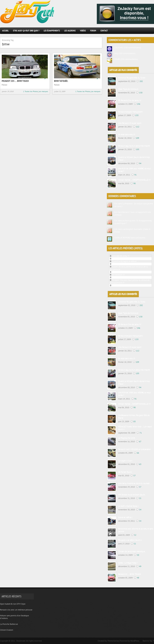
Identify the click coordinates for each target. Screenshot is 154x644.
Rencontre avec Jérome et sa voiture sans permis (136, 530)
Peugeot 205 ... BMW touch (124, 259)
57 (135, 476)
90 (135, 183)
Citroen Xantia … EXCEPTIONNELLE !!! (134, 180)
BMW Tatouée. (61, 81)
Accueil (5, 31)
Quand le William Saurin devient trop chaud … (134, 159)
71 (141, 433)
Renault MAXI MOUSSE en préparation (135, 449)
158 (141, 93)
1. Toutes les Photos (31, 91)
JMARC (117, 59)
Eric (116, 204)
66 (138, 453)
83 (135, 421)
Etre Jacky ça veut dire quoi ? (26, 31)
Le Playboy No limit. (127, 438)
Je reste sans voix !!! (127, 135)
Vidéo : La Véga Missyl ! (128, 563)
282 (141, 81)
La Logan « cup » (125, 461)
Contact (104, 31)
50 (138, 555)
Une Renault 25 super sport (130, 123)
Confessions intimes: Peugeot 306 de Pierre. (134, 417)
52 (135, 535)
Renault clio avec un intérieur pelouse (16, 610)
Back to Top (148, 641)
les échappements (52, 31)
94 (140, 163)
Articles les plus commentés (123, 70)
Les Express (140, 238)
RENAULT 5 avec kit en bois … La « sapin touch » (135, 428)
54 (140, 510)
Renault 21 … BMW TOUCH (130, 574)
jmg (116, 53)
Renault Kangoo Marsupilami (130, 112)
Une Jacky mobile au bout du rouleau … (135, 483)
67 (140, 441)
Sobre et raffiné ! (125, 517)
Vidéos (83, 31)
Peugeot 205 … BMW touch (15, 81)
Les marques (43, 91)
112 (138, 127)
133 (137, 115)
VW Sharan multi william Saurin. (132, 495)
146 (139, 104)
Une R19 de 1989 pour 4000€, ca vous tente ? (134, 170)
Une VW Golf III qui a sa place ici (126, 277)
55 (140, 498)
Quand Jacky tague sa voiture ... (125, 261)
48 (138, 578)
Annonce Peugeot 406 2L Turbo (132, 78)
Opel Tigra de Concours (128, 89)
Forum (93, 31)
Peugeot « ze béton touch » (130, 540)
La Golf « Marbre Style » (128, 506)
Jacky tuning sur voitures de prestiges (128, 285)
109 (137, 138)
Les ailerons (70, 31)
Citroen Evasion (7, 630)
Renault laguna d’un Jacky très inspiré (134, 146)
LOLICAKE (119, 48)
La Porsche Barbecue (9, 624)
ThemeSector (113, 641)
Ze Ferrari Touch (125, 472)
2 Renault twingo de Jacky (123, 272)
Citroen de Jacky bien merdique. (132, 552)
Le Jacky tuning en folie (122, 264)
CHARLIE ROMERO (122, 238)
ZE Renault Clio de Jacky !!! (130, 101)
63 (140, 464)
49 (140, 566)
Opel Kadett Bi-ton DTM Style (13, 604)
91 (135, 175)
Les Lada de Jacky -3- (121, 256)
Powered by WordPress (129, 641)
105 (138, 149)
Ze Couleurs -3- (119, 275)
